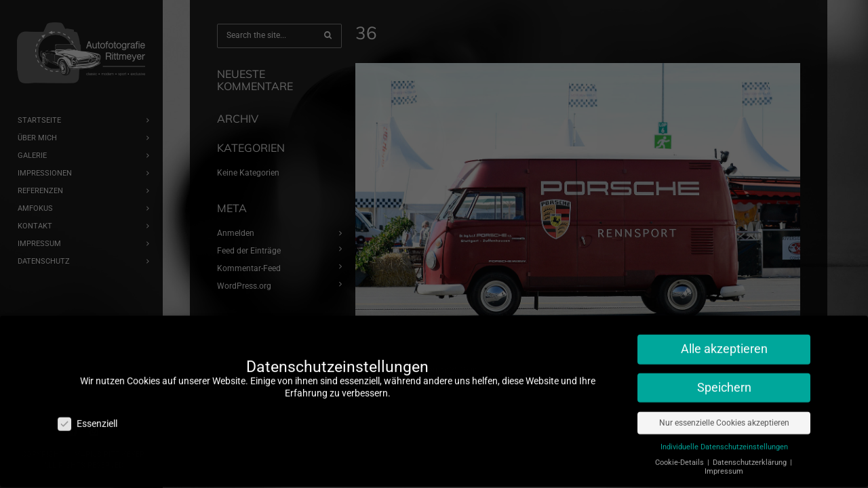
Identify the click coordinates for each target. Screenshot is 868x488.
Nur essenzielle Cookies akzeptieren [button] (724, 415)
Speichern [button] (724, 380)
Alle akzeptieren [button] (724, 342)
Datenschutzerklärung (751, 455)
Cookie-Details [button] (680, 455)
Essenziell (87, 416)
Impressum (724, 464)
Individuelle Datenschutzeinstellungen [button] (724, 440)
